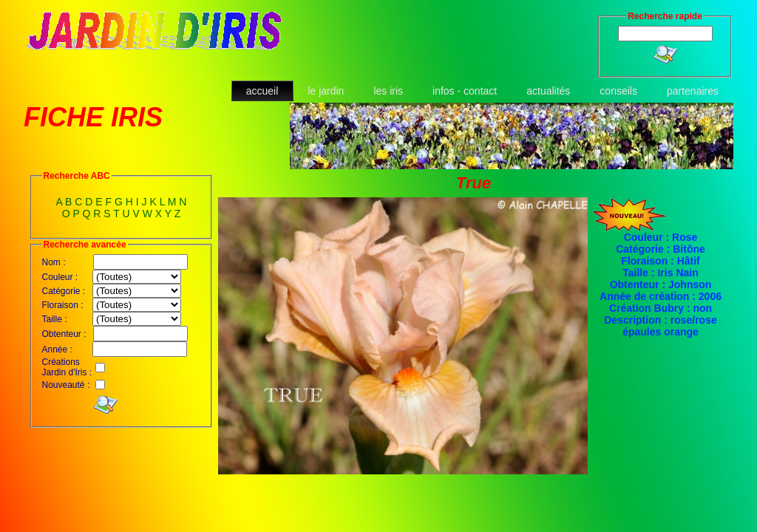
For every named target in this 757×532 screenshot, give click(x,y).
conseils (618, 91)
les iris (388, 91)
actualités (548, 91)
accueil (262, 91)
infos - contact (465, 91)
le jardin (326, 91)
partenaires (693, 91)
